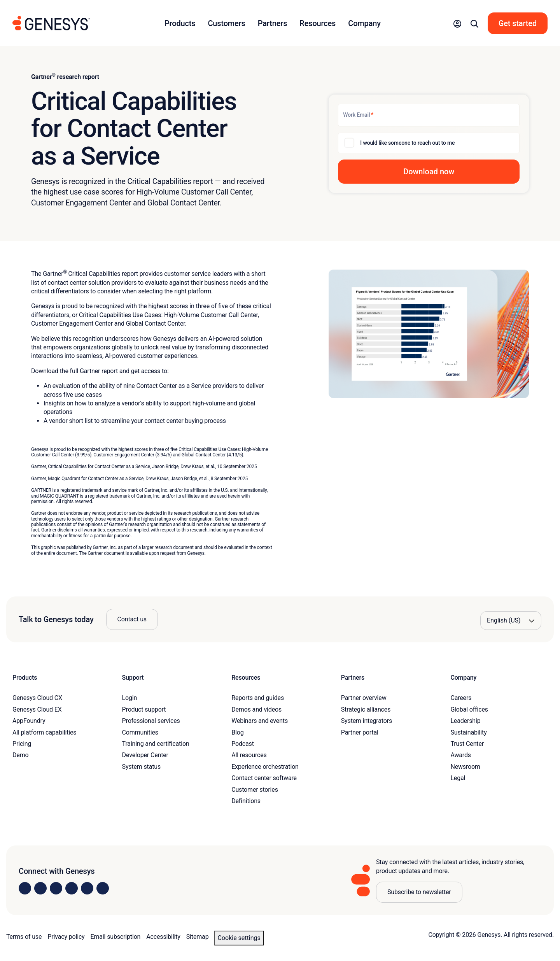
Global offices (469, 709)
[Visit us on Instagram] (40, 888)
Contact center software (264, 778)
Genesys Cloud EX (37, 709)
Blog (237, 732)
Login (130, 698)
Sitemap (198, 937)
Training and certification (156, 744)
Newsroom (465, 767)
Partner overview (364, 698)
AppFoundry (29, 721)
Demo (21, 755)
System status (141, 767)
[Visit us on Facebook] (72, 888)
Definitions (246, 801)
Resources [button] (318, 23)
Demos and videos (256, 709)
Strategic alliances (366, 709)
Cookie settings (239, 938)
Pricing (22, 744)
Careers (461, 698)
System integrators (367, 721)
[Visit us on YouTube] (87, 888)
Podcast (243, 744)
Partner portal (360, 732)
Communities (140, 732)
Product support (144, 709)
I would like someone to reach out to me (407, 143)
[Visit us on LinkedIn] (25, 888)
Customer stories (255, 790)
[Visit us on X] (56, 888)
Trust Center (467, 744)
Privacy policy (66, 937)
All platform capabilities (44, 732)
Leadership (465, 721)
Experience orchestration (265, 767)
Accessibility (163, 937)
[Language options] (511, 621)
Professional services (151, 721)
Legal (458, 778)
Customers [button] (226, 23)
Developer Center (145, 755)
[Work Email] (429, 115)
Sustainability (468, 732)
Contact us (132, 619)
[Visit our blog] (103, 888)
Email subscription (116, 937)
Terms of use (24, 937)
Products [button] (180, 23)
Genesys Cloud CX (37, 698)
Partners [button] (273, 23)
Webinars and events (260, 721)
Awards (461, 755)
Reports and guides (258, 698)
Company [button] (364, 23)
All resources (249, 755)
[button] (457, 23)
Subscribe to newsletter (419, 892)
